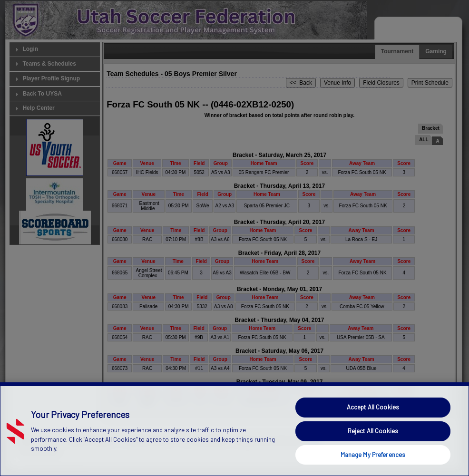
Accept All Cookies (373, 427)
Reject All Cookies (373, 450)
